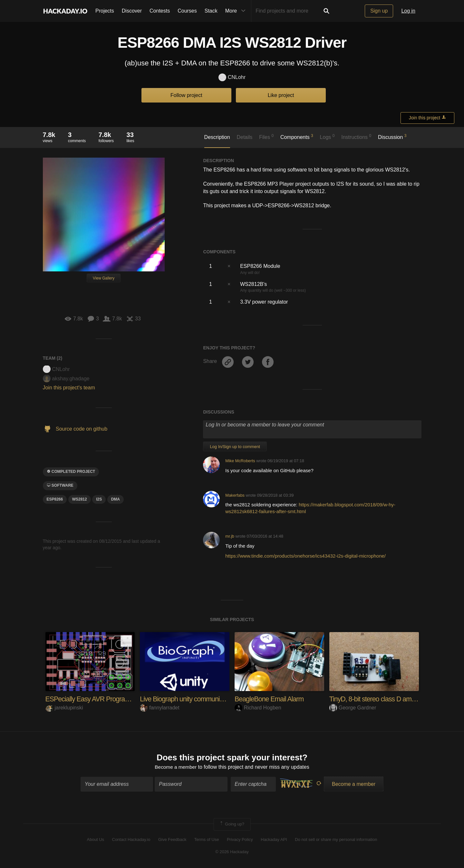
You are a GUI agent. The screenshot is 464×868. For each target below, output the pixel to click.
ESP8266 (55, 499)
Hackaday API (274, 840)
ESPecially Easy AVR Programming (96, 699)
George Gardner (353, 708)
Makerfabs (235, 495)
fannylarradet (159, 708)
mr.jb (230, 536)
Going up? (232, 825)
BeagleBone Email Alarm (270, 699)
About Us (96, 840)
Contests (160, 11)
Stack (211, 11)
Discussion (392, 137)
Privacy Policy (240, 840)
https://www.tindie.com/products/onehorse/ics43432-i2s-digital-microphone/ (305, 556)
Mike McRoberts (240, 461)
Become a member (176, 767)
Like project (281, 95)
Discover (132, 11)
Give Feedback (172, 840)
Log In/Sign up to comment (235, 447)
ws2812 (80, 499)
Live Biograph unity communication (189, 699)
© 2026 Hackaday (232, 852)
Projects (105, 11)
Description (217, 137)
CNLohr (232, 78)
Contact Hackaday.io (131, 840)
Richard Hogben (258, 708)
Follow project (186, 95)
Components (297, 137)
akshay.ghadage (66, 379)
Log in (408, 11)
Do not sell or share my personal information (336, 840)
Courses (187, 11)
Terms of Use (207, 840)
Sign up (379, 11)
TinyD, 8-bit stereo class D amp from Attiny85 (393, 699)
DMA (116, 499)
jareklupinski (64, 708)
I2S (99, 499)
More (237, 11)
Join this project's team (69, 388)
